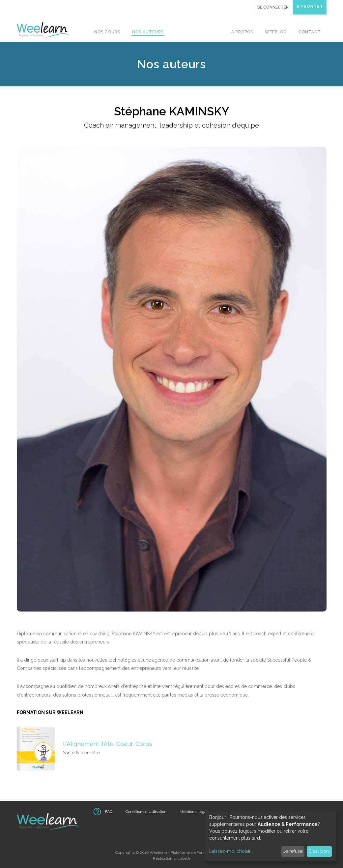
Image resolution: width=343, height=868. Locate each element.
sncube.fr (182, 858)
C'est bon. (319, 851)
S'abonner (310, 7)
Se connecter (273, 7)
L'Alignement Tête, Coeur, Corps (108, 744)
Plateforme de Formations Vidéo (199, 853)
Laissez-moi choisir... (231, 851)
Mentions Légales (196, 812)
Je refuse (293, 851)
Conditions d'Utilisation (146, 812)
